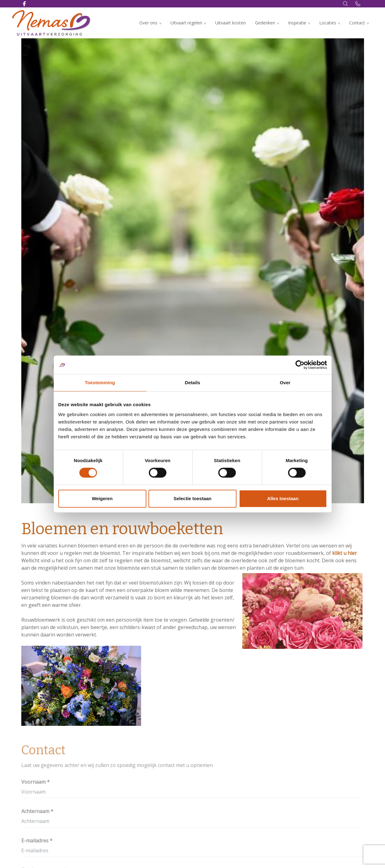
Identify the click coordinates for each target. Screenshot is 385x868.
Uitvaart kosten (230, 23)
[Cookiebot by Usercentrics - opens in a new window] (300, 365)
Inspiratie (297, 23)
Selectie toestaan (192, 498)
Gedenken (265, 23)
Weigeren (102, 498)
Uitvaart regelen (186, 23)
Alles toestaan (283, 498)
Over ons (148, 23)
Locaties (328, 23)
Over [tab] (285, 383)
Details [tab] (193, 383)
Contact (357, 23)
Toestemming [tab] (100, 383)
